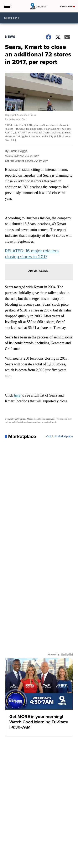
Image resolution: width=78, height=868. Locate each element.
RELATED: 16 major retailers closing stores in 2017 (32, 254)
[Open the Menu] (7, 6)
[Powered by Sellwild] (67, 654)
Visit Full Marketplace (59, 436)
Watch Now (67, 6)
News (10, 37)
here (17, 395)
